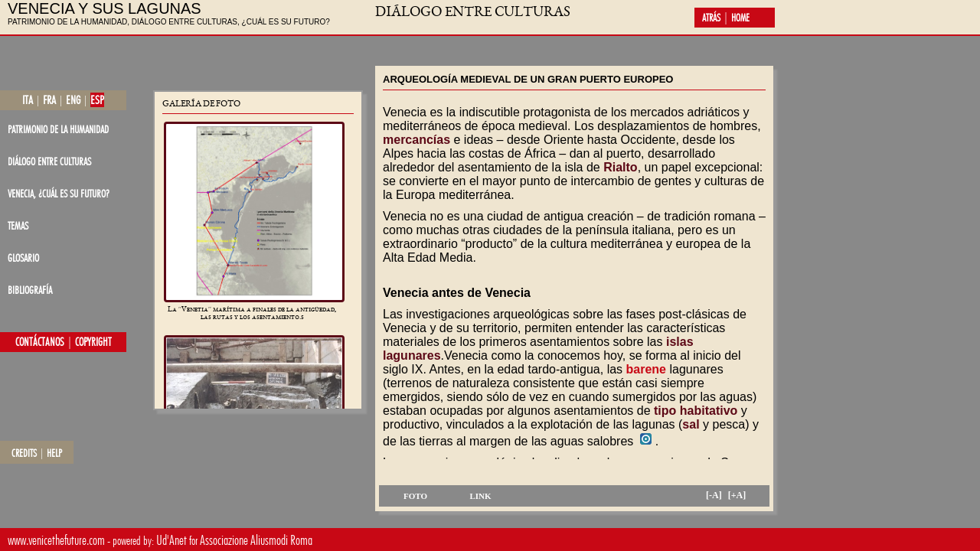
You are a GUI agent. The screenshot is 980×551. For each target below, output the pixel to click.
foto (415, 496)
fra (49, 100)
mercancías (416, 140)
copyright (93, 342)
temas (18, 225)
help (54, 453)
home (740, 18)
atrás (711, 18)
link (480, 496)
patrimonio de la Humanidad (58, 129)
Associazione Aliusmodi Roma (256, 540)
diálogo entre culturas (49, 161)
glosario (23, 258)
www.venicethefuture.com (56, 540)
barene (646, 369)
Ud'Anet (171, 540)
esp (97, 100)
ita (28, 100)
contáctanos (40, 342)
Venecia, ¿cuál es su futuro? (59, 193)
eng (73, 100)
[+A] (737, 495)
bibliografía (30, 290)
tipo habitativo (696, 411)
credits (24, 453)
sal (691, 424)
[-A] (714, 495)
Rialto (620, 167)
